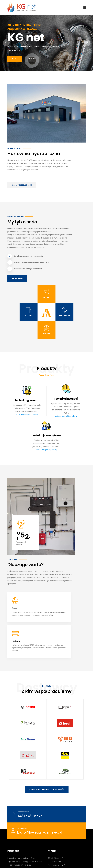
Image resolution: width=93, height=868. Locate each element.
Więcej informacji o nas (22, 185)
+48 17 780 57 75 (30, 779)
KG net (25, 863)
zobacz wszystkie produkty (27, 415)
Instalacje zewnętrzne (46, 436)
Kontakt (33, 59)
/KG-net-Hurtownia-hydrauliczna (62, 846)
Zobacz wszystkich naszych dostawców (47, 753)
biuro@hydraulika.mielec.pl (39, 796)
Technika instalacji (66, 399)
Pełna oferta (17, 279)
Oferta (15, 59)
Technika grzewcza (27, 400)
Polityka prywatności (66, 863)
